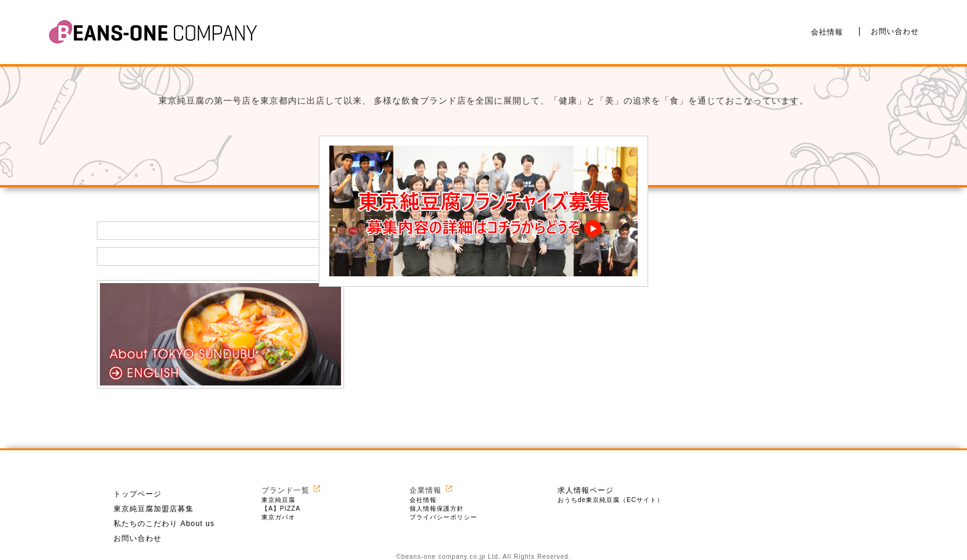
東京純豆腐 (278, 500)
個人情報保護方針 (437, 509)
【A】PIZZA (281, 509)
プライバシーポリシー (443, 517)
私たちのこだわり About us (164, 524)
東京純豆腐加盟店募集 (154, 509)
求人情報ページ (586, 490)
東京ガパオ (278, 517)
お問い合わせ (895, 31)
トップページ (138, 494)
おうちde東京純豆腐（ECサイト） (611, 500)
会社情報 (827, 31)
